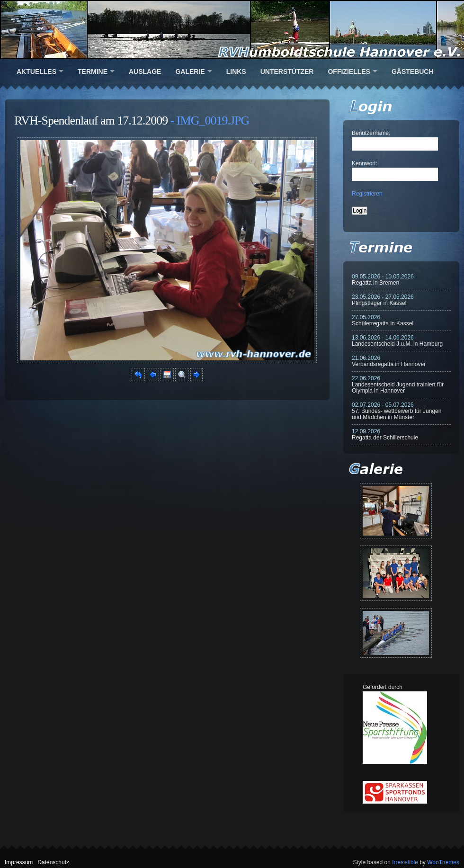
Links (236, 72)
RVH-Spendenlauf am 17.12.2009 (91, 121)
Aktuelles (36, 72)
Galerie (190, 72)
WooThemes (443, 862)
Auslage (145, 72)
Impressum (19, 862)
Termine (93, 72)
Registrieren (367, 194)
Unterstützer (287, 72)
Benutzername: (371, 133)
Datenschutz (53, 862)
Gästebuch (413, 72)
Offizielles (349, 72)
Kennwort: (365, 163)
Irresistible (405, 862)
